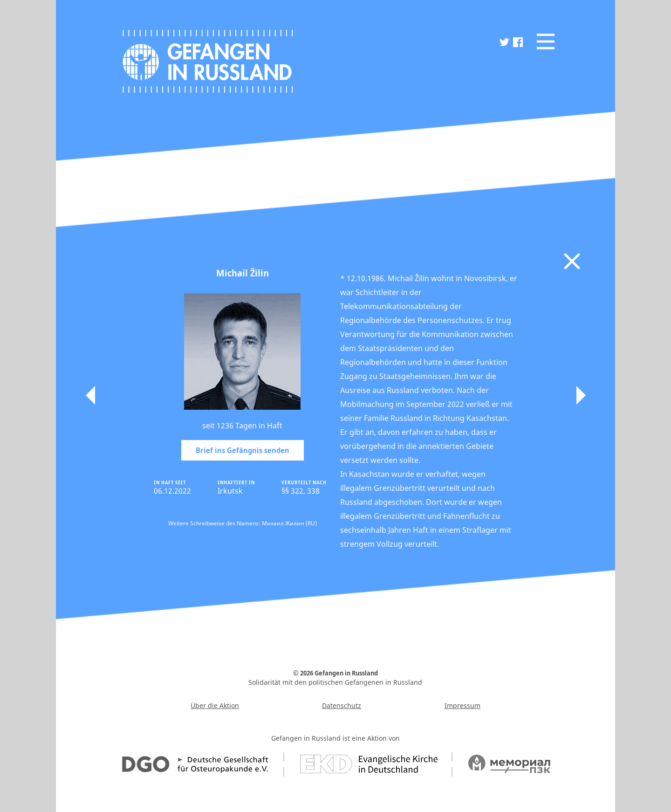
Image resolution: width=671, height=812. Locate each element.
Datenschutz (342, 705)
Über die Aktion (215, 705)
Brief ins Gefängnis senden (243, 450)
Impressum (462, 705)
